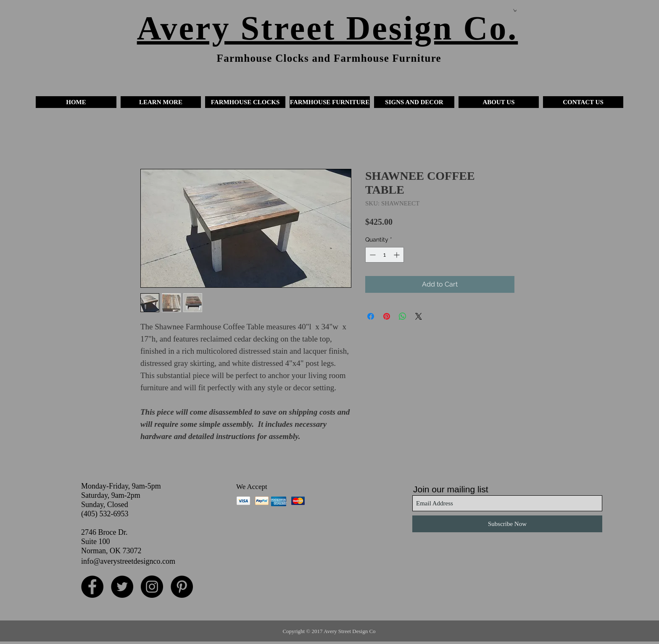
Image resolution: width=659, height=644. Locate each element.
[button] (161, 102)
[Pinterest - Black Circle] (182, 587)
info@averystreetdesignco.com (128, 561)
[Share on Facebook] (371, 316)
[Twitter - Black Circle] (122, 587)
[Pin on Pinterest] (387, 316)
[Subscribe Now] (507, 524)
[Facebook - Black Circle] (92, 587)
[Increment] (397, 255)
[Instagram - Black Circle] (152, 587)
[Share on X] (419, 316)
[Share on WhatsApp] (403, 316)
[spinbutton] (385, 255)
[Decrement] (372, 255)
